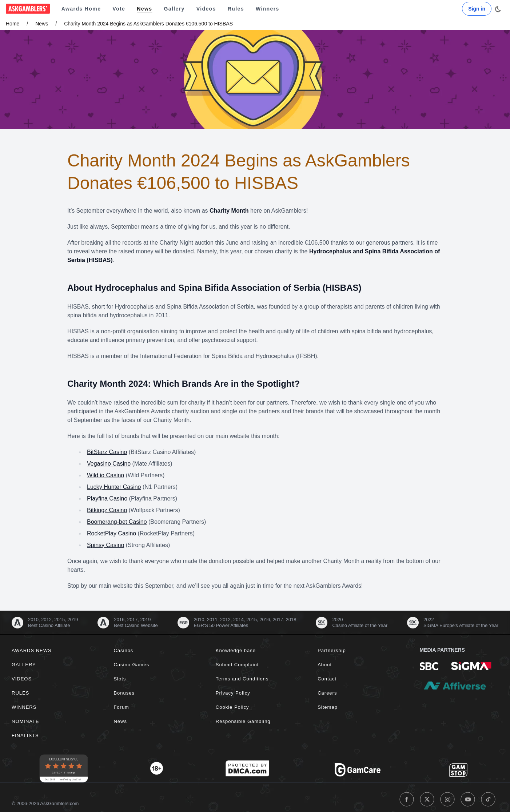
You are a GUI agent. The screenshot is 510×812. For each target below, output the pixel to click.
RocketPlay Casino (111, 533)
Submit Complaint (237, 665)
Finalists (25, 735)
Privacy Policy (233, 693)
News (144, 9)
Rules (236, 9)
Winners (268, 9)
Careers (327, 693)
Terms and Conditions (242, 679)
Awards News (32, 650)
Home (13, 24)
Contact (327, 679)
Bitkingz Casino (107, 510)
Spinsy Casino (105, 545)
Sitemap (328, 707)
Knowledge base (236, 650)
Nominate (25, 721)
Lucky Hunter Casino (114, 487)
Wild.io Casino (105, 475)
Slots (120, 679)
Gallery (174, 9)
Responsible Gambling (243, 721)
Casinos (123, 650)
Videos (206, 9)
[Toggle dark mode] (498, 9)
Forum (121, 707)
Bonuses (124, 693)
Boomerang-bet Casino (117, 522)
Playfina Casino (107, 499)
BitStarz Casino (107, 452)
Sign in (477, 9)
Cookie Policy (232, 707)
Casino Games (131, 665)
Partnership (332, 650)
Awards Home (81, 9)
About (325, 665)
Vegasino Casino (109, 464)
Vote (119, 9)
